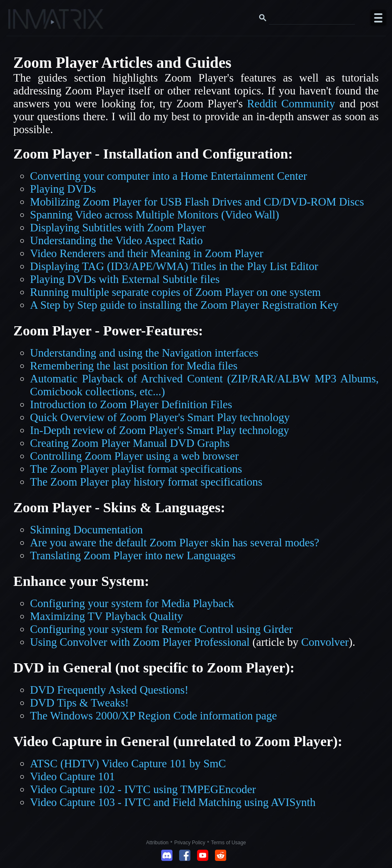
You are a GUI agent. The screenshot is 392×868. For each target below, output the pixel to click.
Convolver (325, 642)
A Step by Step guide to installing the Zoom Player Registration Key (184, 305)
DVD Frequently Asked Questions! (109, 690)
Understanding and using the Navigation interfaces (144, 353)
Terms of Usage (228, 843)
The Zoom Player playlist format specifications (136, 469)
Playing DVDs (63, 189)
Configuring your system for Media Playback (132, 603)
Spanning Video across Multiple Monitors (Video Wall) (155, 215)
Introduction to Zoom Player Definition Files (131, 404)
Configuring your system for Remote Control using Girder (161, 629)
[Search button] (263, 18)
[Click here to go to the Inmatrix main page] (23, 22)
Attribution (157, 843)
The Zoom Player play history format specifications (146, 482)
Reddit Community (291, 104)
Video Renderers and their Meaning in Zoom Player (147, 253)
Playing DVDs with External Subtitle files (125, 279)
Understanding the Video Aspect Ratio (116, 241)
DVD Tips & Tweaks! (79, 703)
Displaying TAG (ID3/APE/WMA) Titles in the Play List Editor (174, 266)
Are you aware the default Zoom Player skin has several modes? (175, 543)
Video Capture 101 (72, 776)
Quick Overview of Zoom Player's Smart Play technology (160, 417)
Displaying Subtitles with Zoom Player (118, 228)
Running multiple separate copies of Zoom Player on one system (175, 292)
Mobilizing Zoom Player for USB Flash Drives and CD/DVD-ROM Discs (197, 202)
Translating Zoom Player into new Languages (133, 556)
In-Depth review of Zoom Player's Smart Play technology (160, 430)
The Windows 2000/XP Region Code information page (154, 716)
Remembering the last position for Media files (134, 366)
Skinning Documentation (86, 530)
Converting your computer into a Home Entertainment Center (169, 176)
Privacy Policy (190, 843)
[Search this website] (312, 18)
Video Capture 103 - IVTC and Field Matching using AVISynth (173, 802)
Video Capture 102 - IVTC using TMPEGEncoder (143, 789)
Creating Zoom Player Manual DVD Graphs (130, 443)
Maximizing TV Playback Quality (106, 616)
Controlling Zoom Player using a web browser (134, 456)
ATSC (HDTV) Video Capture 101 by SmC (128, 764)
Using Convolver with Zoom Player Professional (140, 642)
